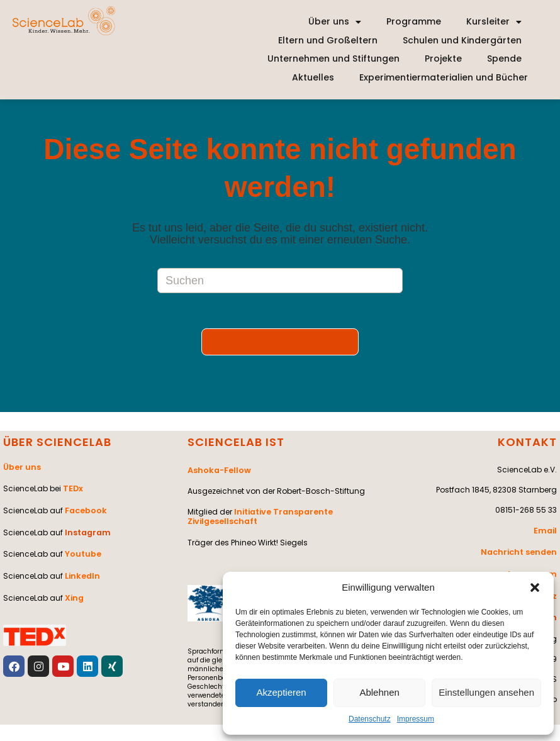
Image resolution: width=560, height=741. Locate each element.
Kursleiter (494, 22)
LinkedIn (81, 570)
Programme (414, 21)
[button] (535, 588)
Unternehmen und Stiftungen (333, 58)
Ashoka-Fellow (218, 472)
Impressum (416, 719)
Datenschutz (370, 719)
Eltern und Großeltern (328, 40)
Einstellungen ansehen (486, 692)
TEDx (72, 489)
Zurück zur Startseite (280, 344)
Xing (74, 590)
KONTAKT (527, 444)
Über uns (335, 22)
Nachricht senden (521, 553)
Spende (504, 58)
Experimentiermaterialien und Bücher (444, 77)
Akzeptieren (281, 692)
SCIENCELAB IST (236, 444)
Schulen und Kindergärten (462, 40)
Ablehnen (379, 692)
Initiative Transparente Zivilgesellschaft (258, 516)
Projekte (443, 58)
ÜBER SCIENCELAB (57, 444)
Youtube (82, 549)
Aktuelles (313, 77)
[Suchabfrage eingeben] (280, 281)
